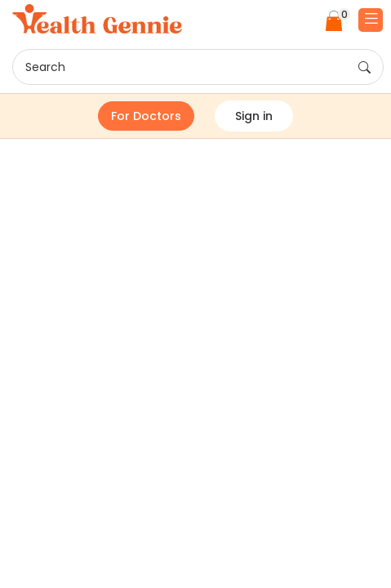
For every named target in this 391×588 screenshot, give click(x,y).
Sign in (254, 116)
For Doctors (146, 116)
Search (198, 68)
